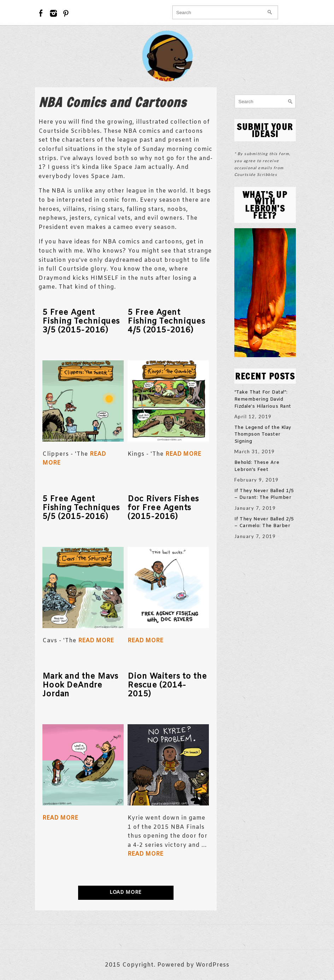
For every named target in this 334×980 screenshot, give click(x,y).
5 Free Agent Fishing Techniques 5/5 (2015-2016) (81, 508)
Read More (183, 454)
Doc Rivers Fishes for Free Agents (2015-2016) (163, 508)
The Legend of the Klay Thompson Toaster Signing (263, 435)
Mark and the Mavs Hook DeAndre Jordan (80, 686)
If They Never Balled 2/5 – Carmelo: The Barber (264, 523)
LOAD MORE (126, 893)
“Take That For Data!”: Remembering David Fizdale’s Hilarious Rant (263, 399)
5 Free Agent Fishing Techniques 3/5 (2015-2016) (81, 322)
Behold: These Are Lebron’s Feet (257, 466)
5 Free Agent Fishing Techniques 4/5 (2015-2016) (166, 322)
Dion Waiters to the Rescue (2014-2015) (167, 686)
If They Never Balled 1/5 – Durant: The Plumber (264, 494)
